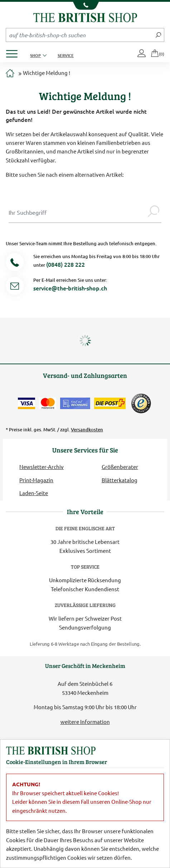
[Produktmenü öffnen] (14, 52)
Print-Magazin (36, 480)
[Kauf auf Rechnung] (75, 403)
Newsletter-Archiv (42, 467)
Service (66, 55)
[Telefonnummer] (15, 263)
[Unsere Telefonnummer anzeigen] (85, 6)
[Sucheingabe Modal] (77, 212)
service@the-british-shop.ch (70, 288)
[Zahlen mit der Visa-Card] (26, 403)
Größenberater (120, 467)
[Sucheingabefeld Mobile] (79, 35)
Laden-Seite (34, 493)
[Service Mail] (15, 287)
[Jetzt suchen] (158, 35)
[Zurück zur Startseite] (85, 17)
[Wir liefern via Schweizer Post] (110, 403)
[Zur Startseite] (10, 74)
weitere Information (85, 722)
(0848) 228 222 (65, 264)
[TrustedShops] (141, 403)
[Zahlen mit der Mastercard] (48, 403)
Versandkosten (87, 430)
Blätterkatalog (120, 480)
